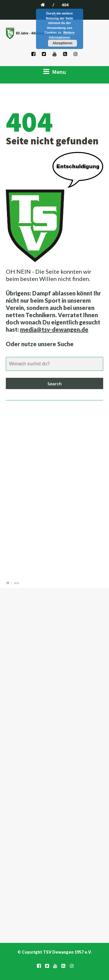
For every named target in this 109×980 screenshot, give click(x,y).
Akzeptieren (62, 43)
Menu (55, 72)
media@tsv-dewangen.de (54, 329)
